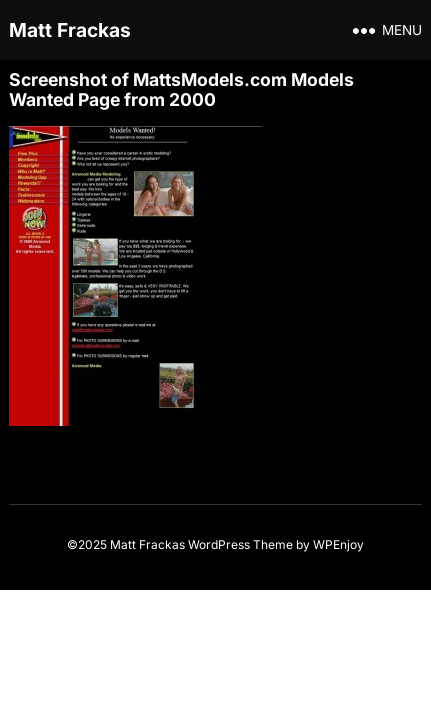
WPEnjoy (338, 544)
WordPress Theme (240, 544)
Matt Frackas (70, 30)
